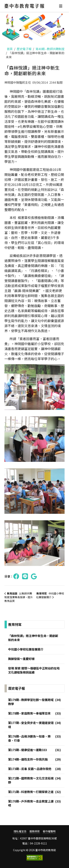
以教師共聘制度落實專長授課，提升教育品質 (19, 597)
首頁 (10, 49)
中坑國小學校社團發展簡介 (50, 595)
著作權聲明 (49, 831)
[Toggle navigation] (61, 6)
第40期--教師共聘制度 (50, 49)
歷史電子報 (24, 49)
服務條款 (35, 831)
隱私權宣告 (20, 831)
